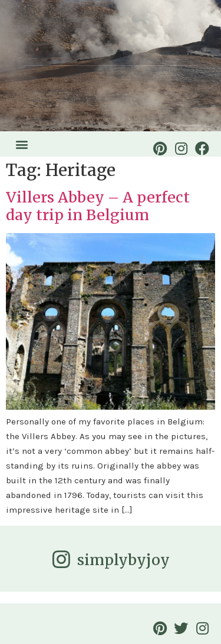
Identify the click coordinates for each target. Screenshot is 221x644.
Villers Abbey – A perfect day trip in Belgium (98, 206)
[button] (22, 144)
